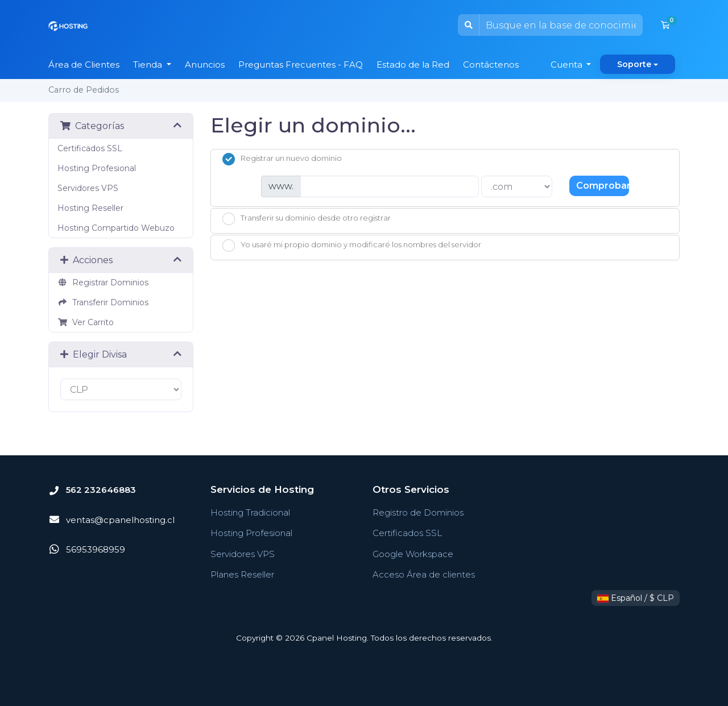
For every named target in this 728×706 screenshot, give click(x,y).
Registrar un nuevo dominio (282, 159)
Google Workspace (413, 554)
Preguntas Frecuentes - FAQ (301, 65)
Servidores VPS (88, 188)
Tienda (149, 65)
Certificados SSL (90, 148)
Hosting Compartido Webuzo (116, 228)
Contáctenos (491, 65)
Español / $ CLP (636, 598)
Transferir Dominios (103, 302)
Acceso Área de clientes (424, 574)
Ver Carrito (86, 322)
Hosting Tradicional (250, 512)
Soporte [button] (634, 64)
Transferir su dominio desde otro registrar (307, 219)
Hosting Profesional (97, 168)
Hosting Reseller (90, 208)
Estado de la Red (413, 65)
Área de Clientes (84, 65)
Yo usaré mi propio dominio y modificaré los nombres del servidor (352, 246)
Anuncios (205, 65)
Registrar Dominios (103, 283)
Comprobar (603, 186)
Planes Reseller (242, 574)
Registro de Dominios (418, 512)
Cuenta (568, 65)
